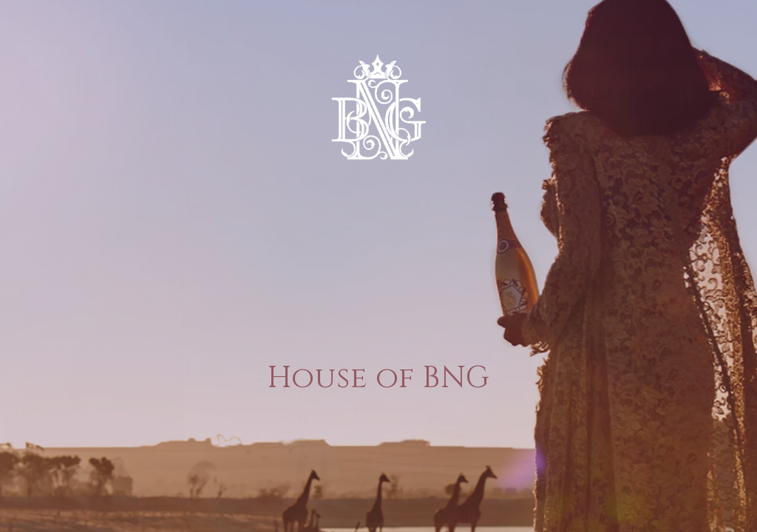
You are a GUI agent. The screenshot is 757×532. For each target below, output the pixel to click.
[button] (343, 457)
